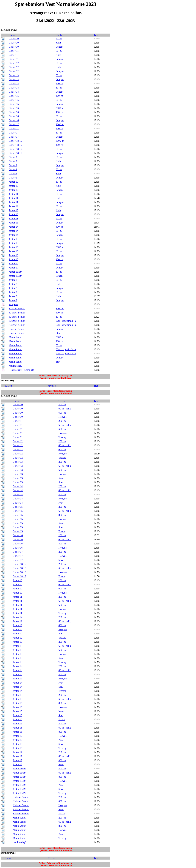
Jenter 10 (13, 182)
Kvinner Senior (17, 308)
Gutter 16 (14, 108)
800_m (62, 494)
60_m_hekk (65, 409)
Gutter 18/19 (15, 141)
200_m (62, 404)
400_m (59, 84)
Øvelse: (60, 35)
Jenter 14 (13, 227)
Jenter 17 (13, 259)
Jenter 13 (13, 218)
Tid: (96, 35)
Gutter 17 (14, 124)
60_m (59, 39)
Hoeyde (63, 417)
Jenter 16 (13, 247)
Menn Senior (16, 337)
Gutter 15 (14, 96)
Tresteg (62, 437)
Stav (58, 333)
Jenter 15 (13, 239)
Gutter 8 (13, 157)
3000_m (60, 108)
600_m (62, 413)
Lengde (60, 47)
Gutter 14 (14, 84)
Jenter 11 (13, 194)
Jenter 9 (13, 292)
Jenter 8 (13, 280)
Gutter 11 (14, 51)
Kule (58, 43)
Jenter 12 (13, 206)
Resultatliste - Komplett (21, 370)
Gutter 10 (14, 39)
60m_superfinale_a (66, 321)
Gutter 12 (14, 63)
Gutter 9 (13, 169)
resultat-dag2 (16, 366)
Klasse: (13, 35)
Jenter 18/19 (15, 272)
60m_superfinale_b (66, 325)
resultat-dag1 (20, 842)
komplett (13, 304)
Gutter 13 (14, 75)
